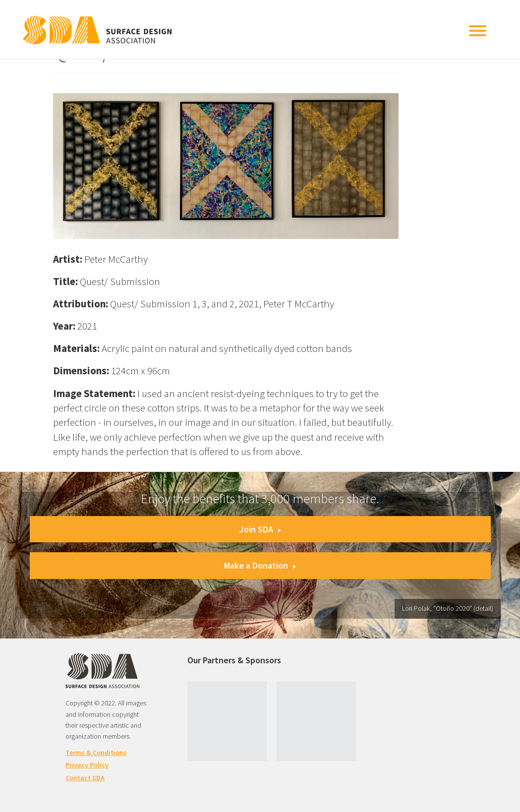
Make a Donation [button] (260, 565)
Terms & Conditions (96, 753)
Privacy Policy (87, 765)
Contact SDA (85, 778)
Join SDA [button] (260, 529)
